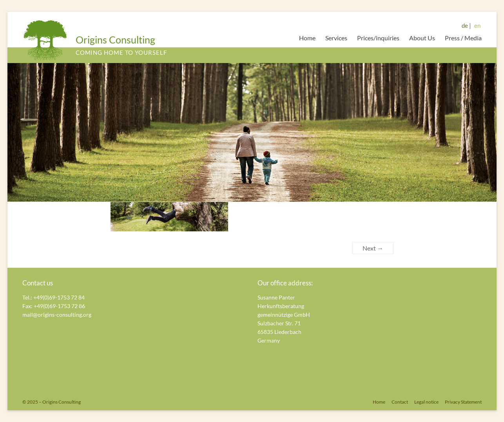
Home (307, 38)
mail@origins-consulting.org (57, 315)
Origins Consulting (115, 40)
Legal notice (426, 402)
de (465, 25)
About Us (422, 38)
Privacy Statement (463, 402)
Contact (400, 402)
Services (336, 38)
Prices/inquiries (378, 38)
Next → (373, 248)
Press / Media (463, 38)
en (477, 25)
